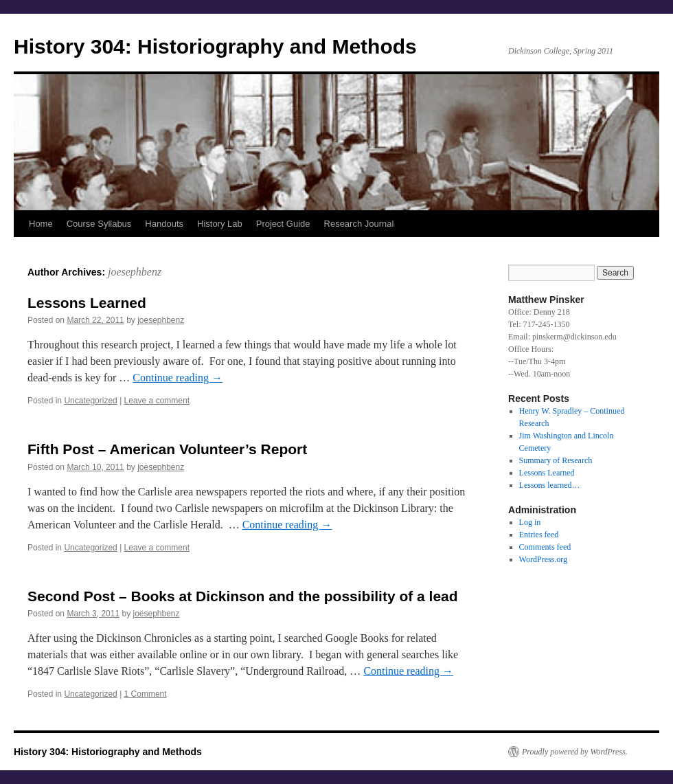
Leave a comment (157, 401)
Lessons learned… (550, 485)
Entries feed (539, 535)
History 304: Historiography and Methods (215, 46)
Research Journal (359, 224)
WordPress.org (543, 559)
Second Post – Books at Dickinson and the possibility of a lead (243, 596)
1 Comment (146, 694)
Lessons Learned (87, 303)
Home (41, 224)
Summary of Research (556, 460)
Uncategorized (90, 401)
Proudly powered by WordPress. (575, 752)
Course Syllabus (99, 224)
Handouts (164, 224)
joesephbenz (135, 272)
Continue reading (178, 378)
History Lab (220, 224)
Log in (530, 522)
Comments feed (545, 547)
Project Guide (283, 224)
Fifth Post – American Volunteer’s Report (167, 449)
